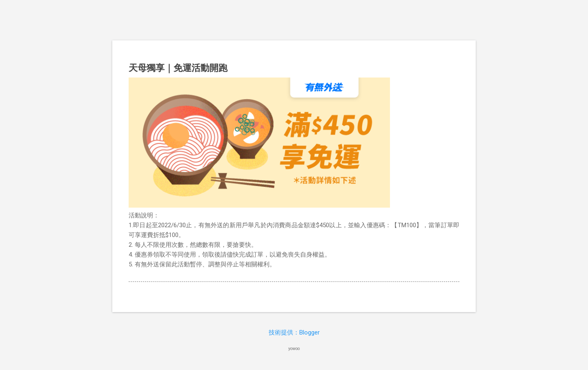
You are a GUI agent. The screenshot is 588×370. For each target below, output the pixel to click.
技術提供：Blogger (294, 332)
